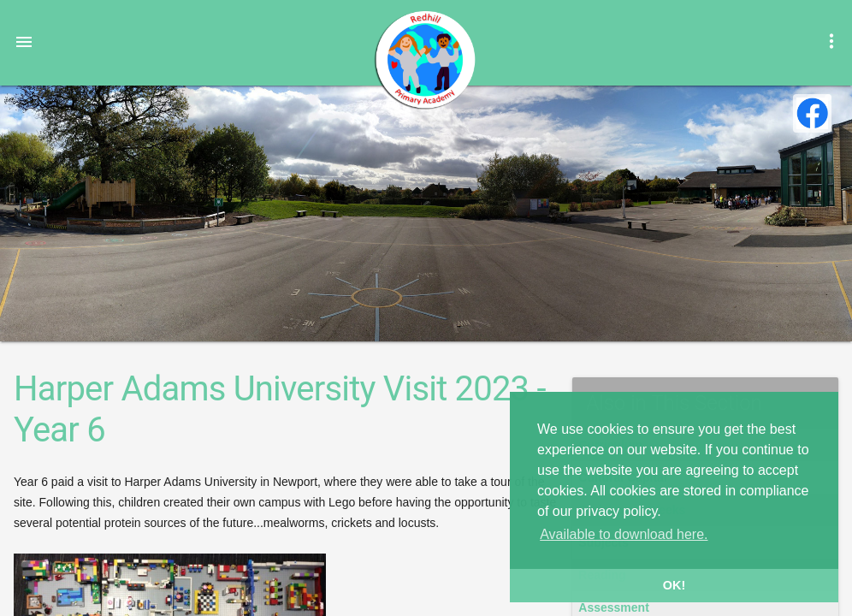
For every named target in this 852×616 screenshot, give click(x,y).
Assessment (614, 607)
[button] (24, 41)
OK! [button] (674, 585)
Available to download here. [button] (624, 534)
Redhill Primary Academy (424, 60)
